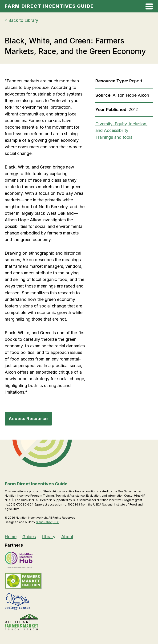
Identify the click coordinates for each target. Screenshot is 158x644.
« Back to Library (21, 20)
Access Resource (28, 419)
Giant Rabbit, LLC (48, 522)
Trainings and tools (114, 137)
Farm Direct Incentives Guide (49, 6)
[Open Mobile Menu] (149, 7)
